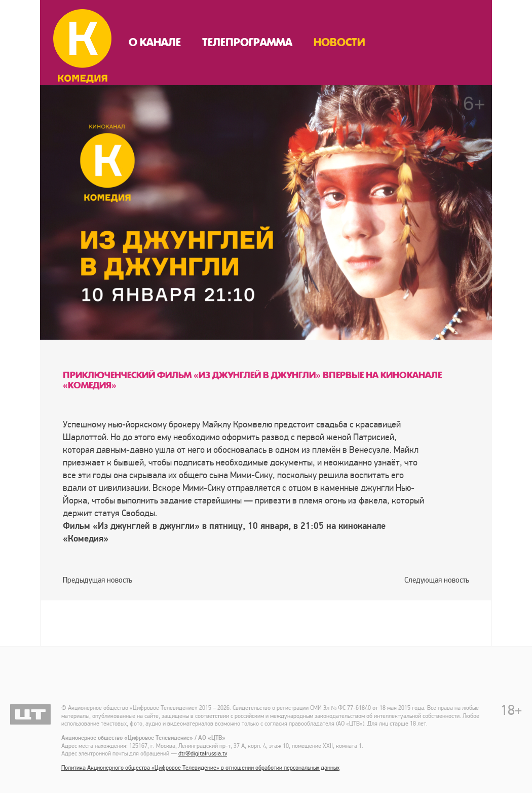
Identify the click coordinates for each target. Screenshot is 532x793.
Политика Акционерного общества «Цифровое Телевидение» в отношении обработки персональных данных (200, 768)
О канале (155, 43)
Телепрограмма (247, 43)
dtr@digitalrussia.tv (203, 754)
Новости (339, 43)
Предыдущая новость (98, 580)
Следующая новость (437, 580)
